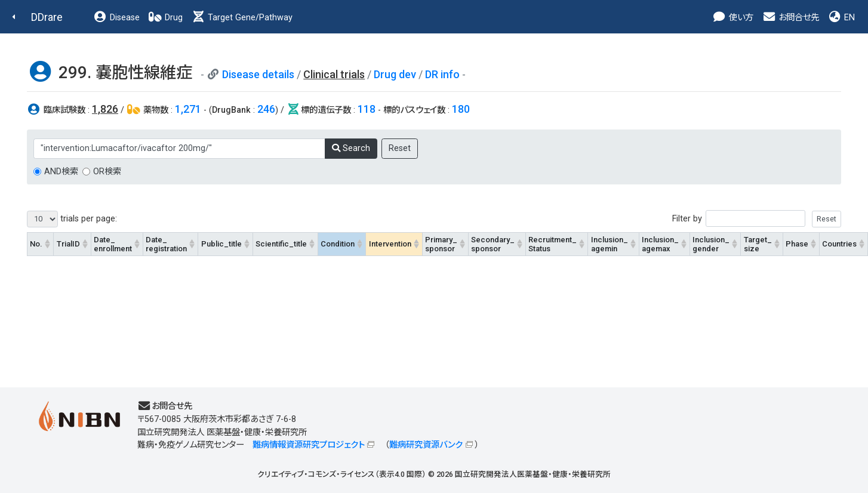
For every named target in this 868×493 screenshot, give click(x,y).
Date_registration (166, 244)
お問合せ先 (790, 18)
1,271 (188, 109)
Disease (116, 18)
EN (841, 18)
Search (351, 148)
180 (461, 109)
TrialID (68, 244)
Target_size (758, 244)
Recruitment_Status (552, 244)
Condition (338, 244)
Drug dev (395, 74)
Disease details (258, 74)
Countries (839, 244)
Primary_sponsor (441, 244)
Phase (797, 244)
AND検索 (61, 172)
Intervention (390, 244)
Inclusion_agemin (610, 244)
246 (266, 109)
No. (36, 244)
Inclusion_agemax (660, 244)
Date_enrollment (113, 244)
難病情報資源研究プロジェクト (309, 445)
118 (367, 109)
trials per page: (72, 219)
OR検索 (107, 172)
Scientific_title (281, 244)
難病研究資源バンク (426, 445)
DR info (442, 74)
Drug (165, 18)
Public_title (221, 244)
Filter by (757, 219)
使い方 (733, 18)
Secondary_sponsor (493, 244)
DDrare (47, 17)
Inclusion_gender (711, 244)
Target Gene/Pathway (242, 18)
